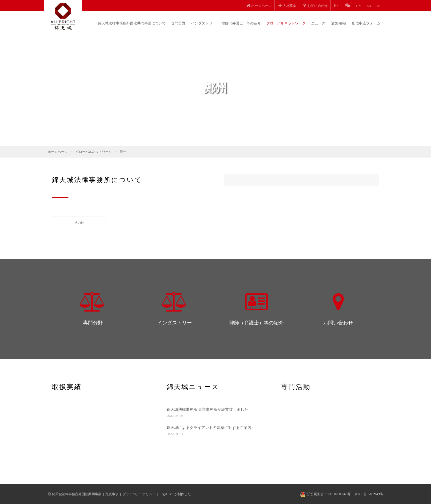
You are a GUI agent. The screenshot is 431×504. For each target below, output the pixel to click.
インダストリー (204, 23)
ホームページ (58, 152)
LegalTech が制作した (175, 494)
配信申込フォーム (366, 23)
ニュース (318, 23)
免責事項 (112, 494)
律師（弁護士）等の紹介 (241, 23)
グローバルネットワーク (286, 23)
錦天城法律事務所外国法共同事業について (132, 23)
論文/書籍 (339, 23)
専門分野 (178, 23)
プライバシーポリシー (139, 494)
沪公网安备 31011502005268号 (329, 494)
